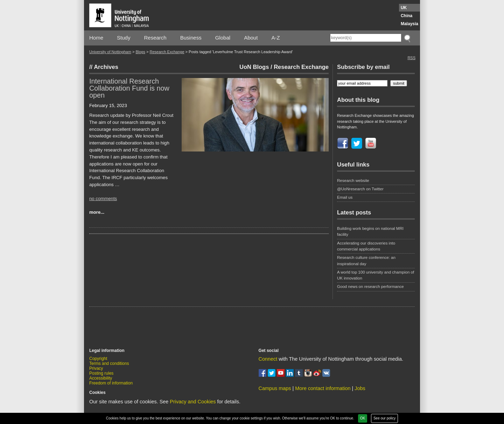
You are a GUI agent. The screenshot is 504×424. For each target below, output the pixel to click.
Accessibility (101, 378)
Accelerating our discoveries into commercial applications (366, 246)
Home (96, 38)
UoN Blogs (254, 67)
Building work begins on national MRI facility (370, 231)
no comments (103, 199)
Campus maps (275, 388)
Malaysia (409, 24)
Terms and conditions (109, 363)
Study (124, 38)
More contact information (323, 388)
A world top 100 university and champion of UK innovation (376, 275)
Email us (345, 197)
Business (191, 38)
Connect (268, 359)
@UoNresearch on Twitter (360, 189)
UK (404, 8)
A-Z (275, 38)
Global (223, 38)
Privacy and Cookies (193, 402)
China (407, 16)
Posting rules (101, 373)
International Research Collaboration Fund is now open (129, 88)
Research (155, 38)
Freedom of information (111, 383)
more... (97, 212)
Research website (353, 181)
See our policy (384, 418)
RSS (411, 58)
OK (363, 418)
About (251, 38)
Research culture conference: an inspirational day (366, 260)
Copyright (98, 359)
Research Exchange (167, 52)
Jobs (360, 388)
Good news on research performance (371, 287)
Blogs (140, 52)
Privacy (96, 368)
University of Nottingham (110, 52)
